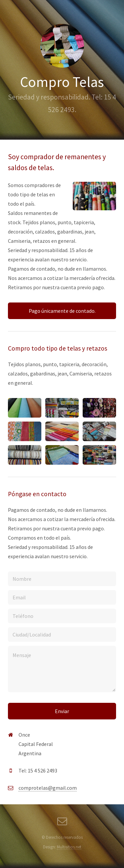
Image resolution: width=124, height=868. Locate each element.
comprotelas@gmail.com (48, 788)
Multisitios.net (69, 847)
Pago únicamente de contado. (62, 311)
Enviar (62, 711)
